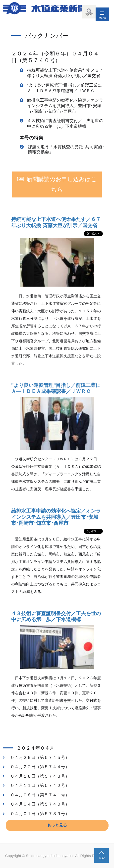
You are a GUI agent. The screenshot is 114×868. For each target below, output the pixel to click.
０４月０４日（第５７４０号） (40, 804)
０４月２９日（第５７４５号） (40, 757)
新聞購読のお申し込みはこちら (62, 184)
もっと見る (57, 825)
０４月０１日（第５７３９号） (40, 814)
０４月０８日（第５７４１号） (40, 795)
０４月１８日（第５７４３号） (40, 776)
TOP (102, 858)
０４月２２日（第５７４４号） (40, 767)
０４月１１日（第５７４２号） (40, 785)
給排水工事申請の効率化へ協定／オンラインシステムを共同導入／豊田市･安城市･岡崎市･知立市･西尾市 (65, 106)
